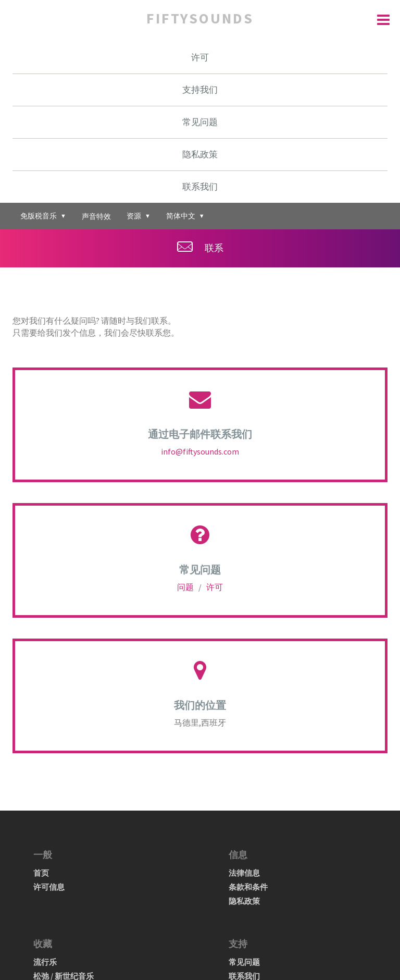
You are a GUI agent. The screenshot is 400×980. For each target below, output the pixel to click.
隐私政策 (200, 154)
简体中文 (185, 216)
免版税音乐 (43, 216)
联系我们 (200, 187)
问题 (186, 587)
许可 (200, 57)
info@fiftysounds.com (200, 451)
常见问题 (200, 122)
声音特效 (96, 216)
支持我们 (200, 90)
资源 (139, 216)
